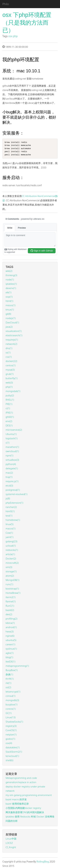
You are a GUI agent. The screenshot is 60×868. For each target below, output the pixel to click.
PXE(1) (9, 404)
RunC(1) (10, 606)
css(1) (9, 357)
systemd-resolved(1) (16, 494)
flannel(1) (11, 601)
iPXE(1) (9, 413)
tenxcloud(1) (12, 756)
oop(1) (9, 297)
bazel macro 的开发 (16, 799)
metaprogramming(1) (17, 666)
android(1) (11, 627)
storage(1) (11, 571)
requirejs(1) (12, 340)
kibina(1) (10, 623)
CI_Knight (11, 847)
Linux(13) (11, 717)
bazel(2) (10, 610)
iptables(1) (11, 284)
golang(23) (11, 541)
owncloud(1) (12, 451)
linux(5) (10, 524)
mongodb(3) (12, 700)
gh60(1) (10, 417)
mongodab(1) (13, 391)
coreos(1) (11, 709)
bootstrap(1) (12, 589)
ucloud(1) (11, 546)
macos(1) (10, 528)
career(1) (10, 644)
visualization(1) (14, 331)
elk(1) (8, 292)
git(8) (8, 314)
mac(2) (9, 473)
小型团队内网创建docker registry (23, 808)
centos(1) (11, 365)
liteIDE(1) (10, 661)
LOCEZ (9, 843)
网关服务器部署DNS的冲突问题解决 (25, 812)
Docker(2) (11, 558)
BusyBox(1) (12, 670)
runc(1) (9, 584)
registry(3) (11, 726)
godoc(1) (10, 739)
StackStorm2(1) (14, 752)
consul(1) (10, 696)
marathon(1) (12, 447)
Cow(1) (9, 533)
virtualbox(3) (12, 460)
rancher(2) (11, 507)
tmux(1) (10, 310)
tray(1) (9, 477)
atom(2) (10, 576)
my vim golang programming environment (29, 795)
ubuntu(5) (11, 640)
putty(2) (10, 395)
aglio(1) (10, 653)
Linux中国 (11, 839)
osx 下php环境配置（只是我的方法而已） (27, 23)
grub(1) (10, 374)
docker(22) (11, 361)
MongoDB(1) (12, 580)
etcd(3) (9, 486)
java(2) (9, 327)
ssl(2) (8, 687)
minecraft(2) (12, 563)
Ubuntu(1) (11, 434)
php (15, 36)
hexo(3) (10, 631)
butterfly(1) (12, 378)
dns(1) (9, 348)
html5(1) (10, 511)
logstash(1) (12, 438)
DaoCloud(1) (12, 322)
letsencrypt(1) (13, 692)
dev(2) (9, 614)
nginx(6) (10, 636)
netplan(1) (11, 734)
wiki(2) (9, 271)
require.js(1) (12, 481)
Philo (6, 4)
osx (10, 36)
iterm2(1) (11, 597)
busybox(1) (12, 704)
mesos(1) (10, 305)
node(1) (10, 279)
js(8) (8, 498)
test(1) (9, 516)
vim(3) (9, 567)
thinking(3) (11, 275)
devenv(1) (11, 288)
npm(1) (9, 455)
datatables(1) (13, 747)
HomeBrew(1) (13, 593)
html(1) (9, 301)
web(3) (9, 382)
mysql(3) (10, 370)
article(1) (10, 554)
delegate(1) (12, 468)
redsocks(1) (12, 550)
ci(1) (8, 408)
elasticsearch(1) (14, 335)
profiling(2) (11, 619)
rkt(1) (8, 683)
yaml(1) (10, 537)
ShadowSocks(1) (14, 722)
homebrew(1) (13, 520)
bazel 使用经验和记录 (17, 804)
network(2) (11, 344)
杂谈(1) (9, 674)
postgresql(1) (13, 490)
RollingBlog (43, 861)
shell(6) (9, 760)
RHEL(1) (10, 400)
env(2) (9, 421)
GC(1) (9, 713)
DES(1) (9, 425)
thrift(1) (10, 679)
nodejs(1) (11, 318)
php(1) (9, 387)
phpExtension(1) (14, 503)
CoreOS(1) (11, 730)
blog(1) (9, 657)
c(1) (8, 443)
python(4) (11, 464)
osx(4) (9, 743)
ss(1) (8, 352)
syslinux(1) (11, 649)
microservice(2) (14, 430)
